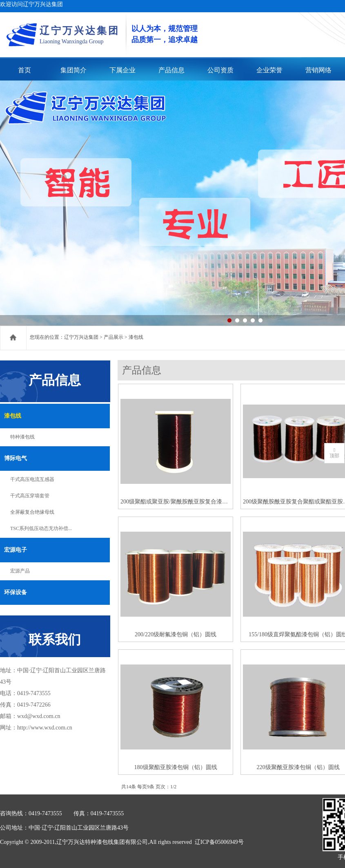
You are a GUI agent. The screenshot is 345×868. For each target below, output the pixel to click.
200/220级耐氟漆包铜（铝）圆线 (176, 634)
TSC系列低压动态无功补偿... (41, 528)
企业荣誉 (269, 70)
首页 (24, 70)
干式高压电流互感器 (32, 479)
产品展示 (114, 337)
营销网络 (318, 70)
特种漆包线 (22, 437)
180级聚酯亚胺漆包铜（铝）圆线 (176, 767)
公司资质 (220, 70)
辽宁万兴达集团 (81, 337)
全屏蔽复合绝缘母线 (32, 512)
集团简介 (73, 70)
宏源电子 (16, 550)
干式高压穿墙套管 (30, 496)
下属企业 (122, 70)
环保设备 (16, 592)
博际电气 (16, 458)
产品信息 (171, 70)
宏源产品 (20, 571)
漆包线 (13, 416)
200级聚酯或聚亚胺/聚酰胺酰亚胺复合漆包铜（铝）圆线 (176, 502)
